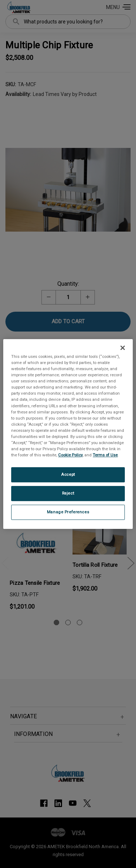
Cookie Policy (70, 455)
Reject (68, 493)
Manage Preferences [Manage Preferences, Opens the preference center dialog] (68, 512)
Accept (68, 474)
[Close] (123, 348)
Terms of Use (105, 455)
